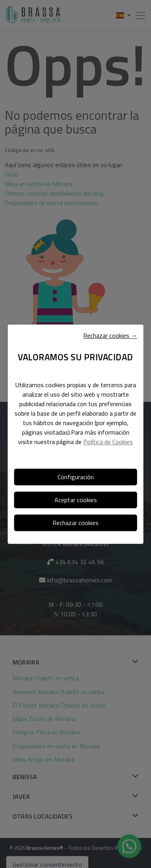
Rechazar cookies (75, 523)
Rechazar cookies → (110, 335)
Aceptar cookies (76, 500)
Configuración (76, 477)
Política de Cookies (108, 442)
